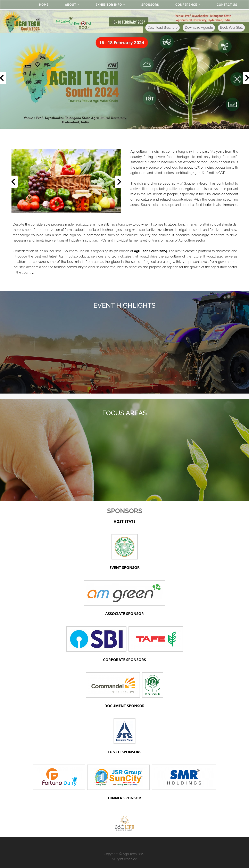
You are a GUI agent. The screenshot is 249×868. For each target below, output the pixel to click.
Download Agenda (199, 28)
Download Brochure (163, 28)
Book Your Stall (231, 28)
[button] (72, 5)
